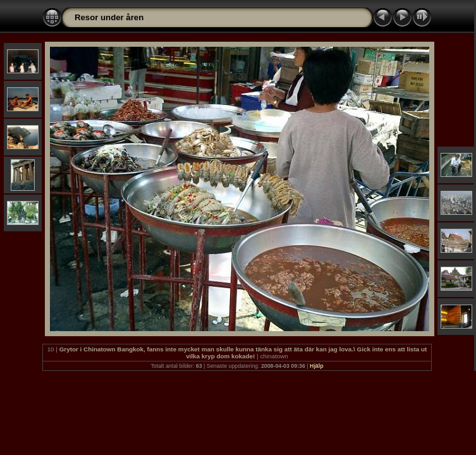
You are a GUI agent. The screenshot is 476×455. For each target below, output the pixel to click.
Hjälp (317, 366)
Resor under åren (109, 17)
